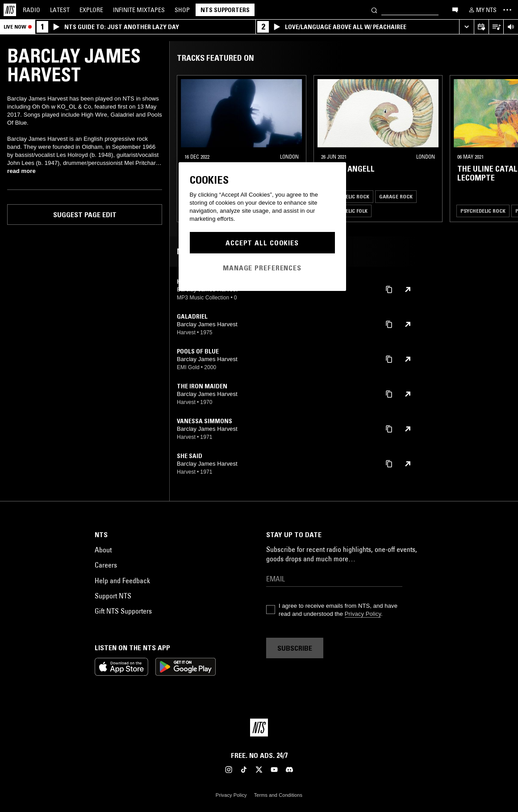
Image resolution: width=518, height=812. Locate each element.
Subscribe (295, 648)
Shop (182, 10)
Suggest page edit (85, 215)
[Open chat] (455, 9)
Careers (106, 565)
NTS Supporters (225, 10)
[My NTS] (482, 10)
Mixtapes (139, 10)
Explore (91, 10)
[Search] (374, 10)
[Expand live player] (466, 27)
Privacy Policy (363, 614)
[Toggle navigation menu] (507, 10)
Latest (60, 10)
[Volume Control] (511, 27)
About (103, 550)
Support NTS (113, 596)
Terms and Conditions (278, 795)
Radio (31, 10)
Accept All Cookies (262, 243)
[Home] (10, 10)
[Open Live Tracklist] (496, 27)
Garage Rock (396, 196)
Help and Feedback (122, 581)
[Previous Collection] (501, 149)
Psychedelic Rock (347, 196)
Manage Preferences (262, 268)
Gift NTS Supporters (123, 611)
